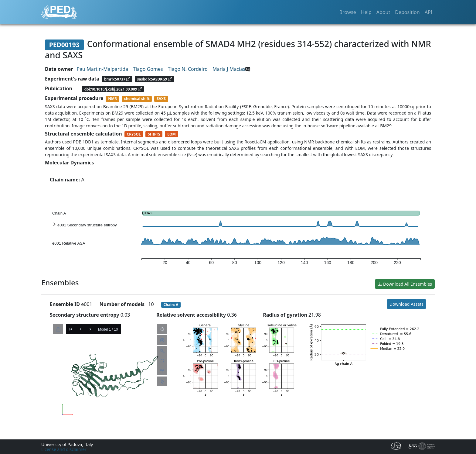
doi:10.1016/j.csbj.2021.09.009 (113, 89)
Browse (348, 12)
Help (366, 12)
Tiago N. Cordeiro (188, 69)
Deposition (407, 12)
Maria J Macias (229, 69)
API (428, 12)
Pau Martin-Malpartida (102, 69)
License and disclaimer (64, 449)
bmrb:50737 (117, 79)
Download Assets (406, 304)
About (383, 12)
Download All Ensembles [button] (405, 284)
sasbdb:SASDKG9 (155, 79)
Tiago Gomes (148, 69)
